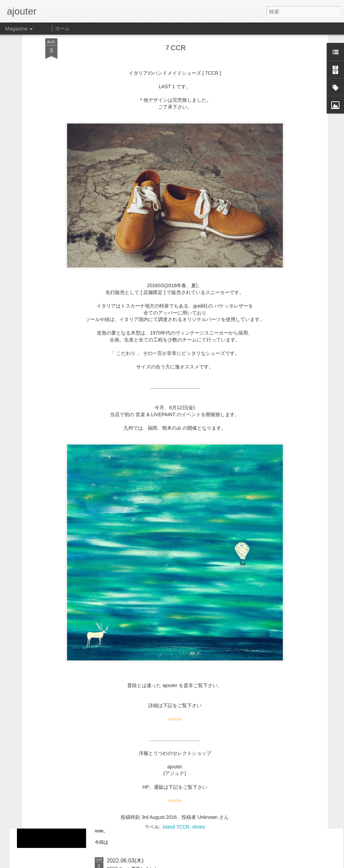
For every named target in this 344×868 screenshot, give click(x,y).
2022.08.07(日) (125, 703)
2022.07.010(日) (127, 782)
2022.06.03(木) (125, 861)
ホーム (63, 28)
